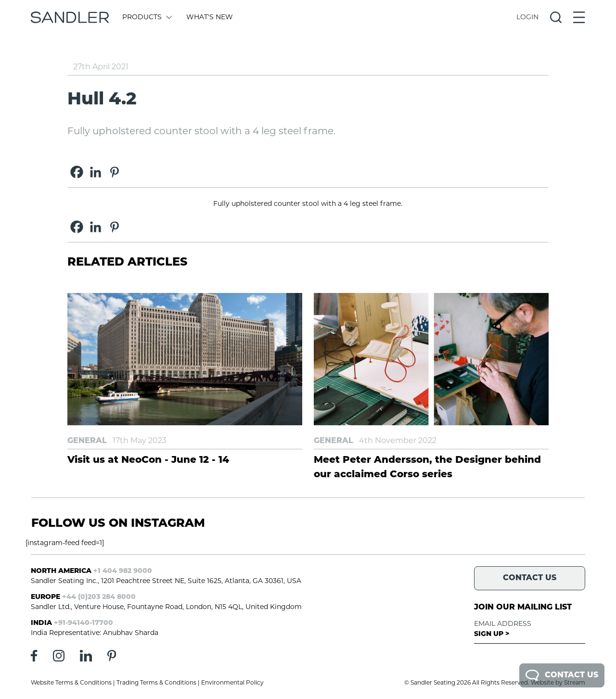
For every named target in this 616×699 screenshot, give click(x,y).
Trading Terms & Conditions (156, 683)
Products (147, 18)
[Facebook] (77, 172)
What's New (210, 18)
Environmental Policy (232, 683)
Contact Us (562, 675)
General (87, 441)
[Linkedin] (96, 172)
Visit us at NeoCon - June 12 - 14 (148, 460)
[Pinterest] (114, 172)
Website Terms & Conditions (71, 683)
